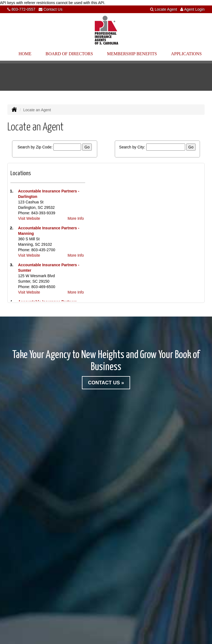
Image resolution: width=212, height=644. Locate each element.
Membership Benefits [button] (132, 54)
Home (25, 54)
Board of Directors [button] (69, 54)
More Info (76, 218)
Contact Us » (106, 383)
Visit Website (29, 218)
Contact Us (53, 9)
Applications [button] (186, 54)
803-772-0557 (23, 9)
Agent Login (194, 9)
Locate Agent (166, 9)
